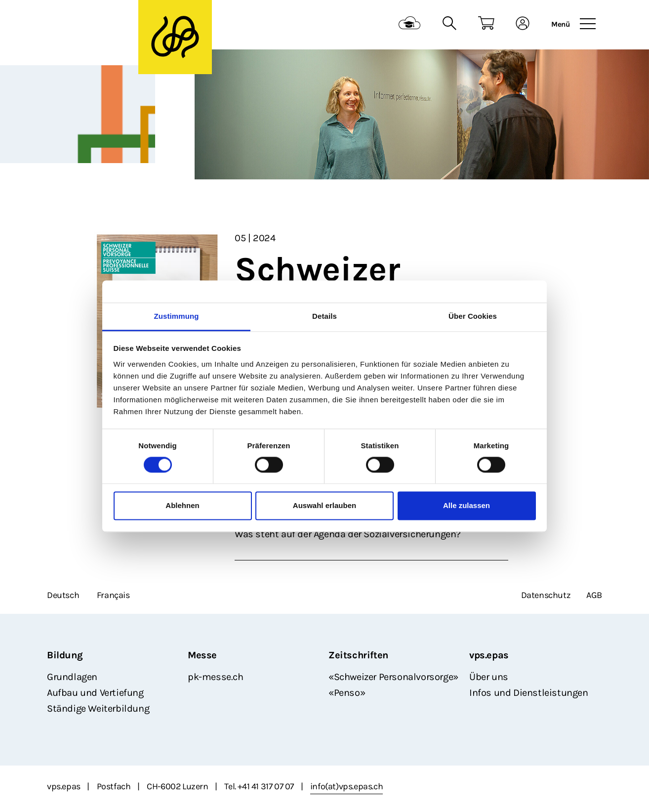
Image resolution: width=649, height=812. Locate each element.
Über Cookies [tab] (473, 316)
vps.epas (489, 655)
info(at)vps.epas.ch (346, 786)
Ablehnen (182, 506)
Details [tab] (324, 316)
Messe (202, 655)
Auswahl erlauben (324, 506)
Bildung (65, 655)
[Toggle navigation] (588, 24)
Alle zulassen (466, 506)
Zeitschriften (358, 655)
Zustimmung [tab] (177, 316)
